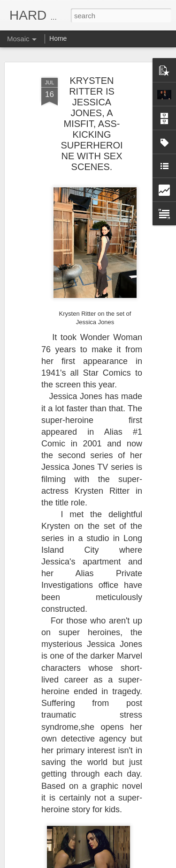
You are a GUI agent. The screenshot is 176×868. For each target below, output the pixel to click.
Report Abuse (145, 863)
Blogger (118, 863)
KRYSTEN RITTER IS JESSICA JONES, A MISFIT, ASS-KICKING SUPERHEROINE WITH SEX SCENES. (92, 91)
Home (58, 38)
